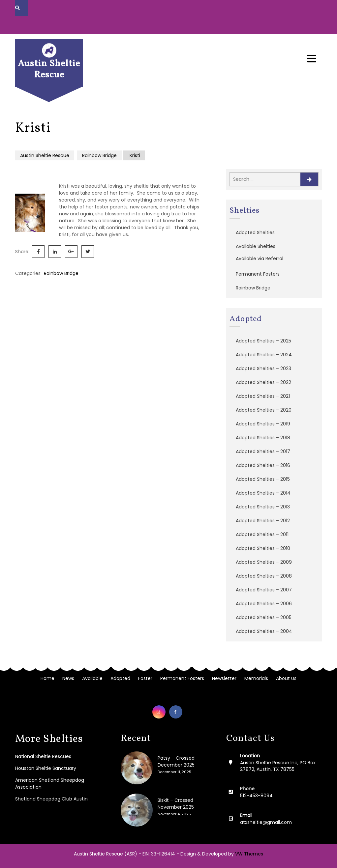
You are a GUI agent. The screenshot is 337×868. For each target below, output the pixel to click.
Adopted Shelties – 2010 (263, 548)
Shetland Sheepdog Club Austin (51, 799)
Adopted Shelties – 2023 (263, 368)
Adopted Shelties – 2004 (264, 631)
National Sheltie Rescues (43, 756)
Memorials (256, 678)
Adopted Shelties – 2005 (264, 617)
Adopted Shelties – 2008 (264, 576)
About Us (286, 678)
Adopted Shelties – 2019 (263, 424)
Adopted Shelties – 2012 (263, 521)
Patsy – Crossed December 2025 (176, 761)
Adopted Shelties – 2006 (264, 604)
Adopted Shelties (255, 232)
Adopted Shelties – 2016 (263, 465)
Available (92, 678)
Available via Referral (260, 258)
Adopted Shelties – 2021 (263, 396)
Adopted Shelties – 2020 (264, 410)
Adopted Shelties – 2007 (264, 590)
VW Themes (248, 854)
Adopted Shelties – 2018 (263, 438)
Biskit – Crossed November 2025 (176, 804)
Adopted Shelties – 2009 (264, 562)
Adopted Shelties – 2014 (263, 493)
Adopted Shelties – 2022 (263, 382)
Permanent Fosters (258, 274)
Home (47, 678)
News (68, 678)
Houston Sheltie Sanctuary (46, 768)
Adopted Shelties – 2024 (264, 355)
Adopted (120, 678)
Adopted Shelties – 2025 (263, 341)
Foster (145, 678)
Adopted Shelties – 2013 (263, 507)
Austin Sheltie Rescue (49, 69)
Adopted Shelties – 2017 (263, 451)
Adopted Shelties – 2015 (263, 479)
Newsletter (224, 678)
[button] (312, 53)
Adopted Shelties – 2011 (262, 534)
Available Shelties (256, 246)
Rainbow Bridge (99, 155)
